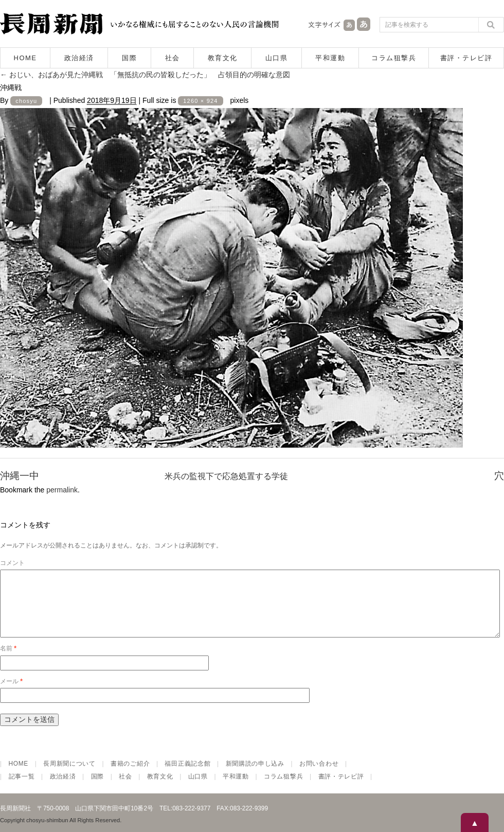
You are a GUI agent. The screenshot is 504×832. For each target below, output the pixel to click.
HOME (25, 58)
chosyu (26, 101)
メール (11, 694)
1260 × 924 (200, 101)
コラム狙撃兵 (394, 58)
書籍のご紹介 (130, 776)
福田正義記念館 (187, 776)
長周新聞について (69, 776)
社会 (173, 58)
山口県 (277, 58)
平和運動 (330, 58)
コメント (12, 563)
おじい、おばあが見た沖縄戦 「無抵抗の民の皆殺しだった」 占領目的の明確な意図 (145, 75)
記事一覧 (22, 789)
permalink (62, 490)
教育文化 (223, 58)
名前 (8, 661)
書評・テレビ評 (466, 58)
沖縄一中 (20, 476)
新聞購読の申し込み (255, 776)
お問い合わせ (319, 776)
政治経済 (79, 58)
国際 (129, 58)
